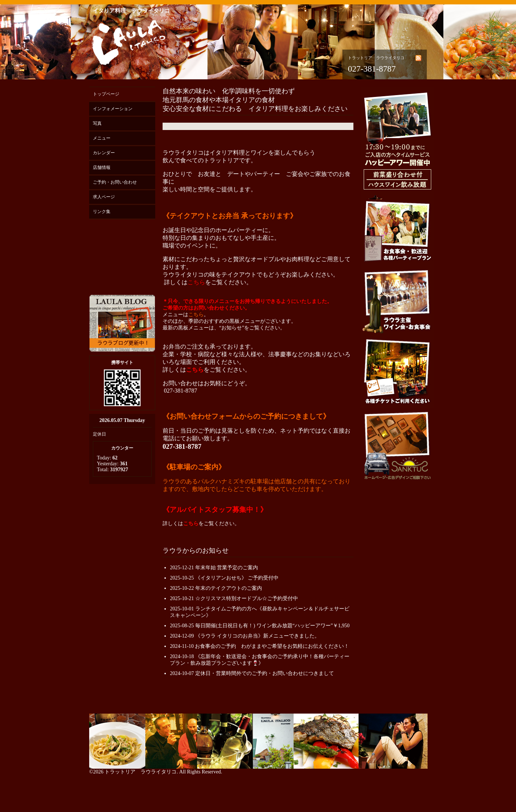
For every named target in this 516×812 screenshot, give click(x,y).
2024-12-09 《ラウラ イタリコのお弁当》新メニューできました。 (245, 636)
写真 (97, 123)
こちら (196, 282)
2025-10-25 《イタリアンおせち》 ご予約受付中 (224, 578)
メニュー (102, 138)
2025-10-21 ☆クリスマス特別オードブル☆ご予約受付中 (234, 598)
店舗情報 (102, 167)
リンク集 (102, 212)
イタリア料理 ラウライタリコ (131, 11)
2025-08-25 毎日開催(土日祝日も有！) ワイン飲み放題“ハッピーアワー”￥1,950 (260, 626)
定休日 (99, 434)
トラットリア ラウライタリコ (141, 772)
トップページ (106, 94)
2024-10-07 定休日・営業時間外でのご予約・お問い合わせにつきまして (252, 673)
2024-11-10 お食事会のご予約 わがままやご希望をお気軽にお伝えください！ (259, 646)
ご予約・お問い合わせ (115, 182)
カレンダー (104, 153)
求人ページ (104, 197)
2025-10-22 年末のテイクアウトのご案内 (216, 588)
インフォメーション (113, 109)
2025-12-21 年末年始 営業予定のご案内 (214, 568)
